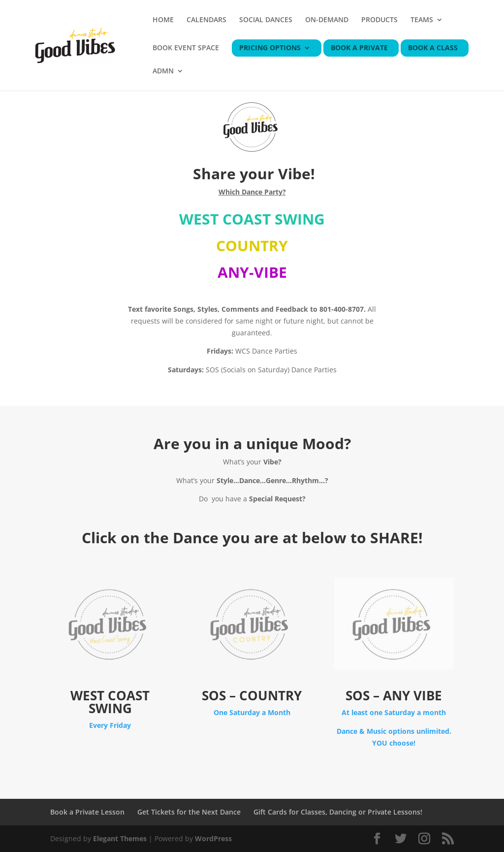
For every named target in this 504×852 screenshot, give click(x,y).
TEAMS (422, 20)
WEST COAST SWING (252, 219)
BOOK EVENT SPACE (186, 48)
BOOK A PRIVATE (359, 48)
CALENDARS (206, 20)
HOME (163, 20)
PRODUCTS (379, 20)
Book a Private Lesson (87, 812)
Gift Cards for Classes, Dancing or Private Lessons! (338, 812)
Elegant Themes (120, 838)
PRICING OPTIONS (270, 48)
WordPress (213, 838)
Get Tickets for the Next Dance (189, 812)
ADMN (163, 71)
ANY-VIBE (252, 272)
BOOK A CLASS (433, 48)
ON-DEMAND (327, 20)
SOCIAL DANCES (266, 20)
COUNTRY (252, 246)
